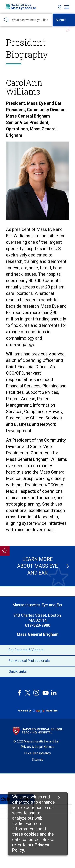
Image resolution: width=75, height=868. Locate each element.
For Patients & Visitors (37, 650)
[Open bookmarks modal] (52, 7)
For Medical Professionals (37, 661)
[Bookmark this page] (67, 28)
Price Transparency (38, 753)
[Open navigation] (67, 7)
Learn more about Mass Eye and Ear (39, 566)
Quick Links (37, 672)
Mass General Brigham (38, 634)
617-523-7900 (38, 625)
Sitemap (38, 760)
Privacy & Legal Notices (38, 747)
